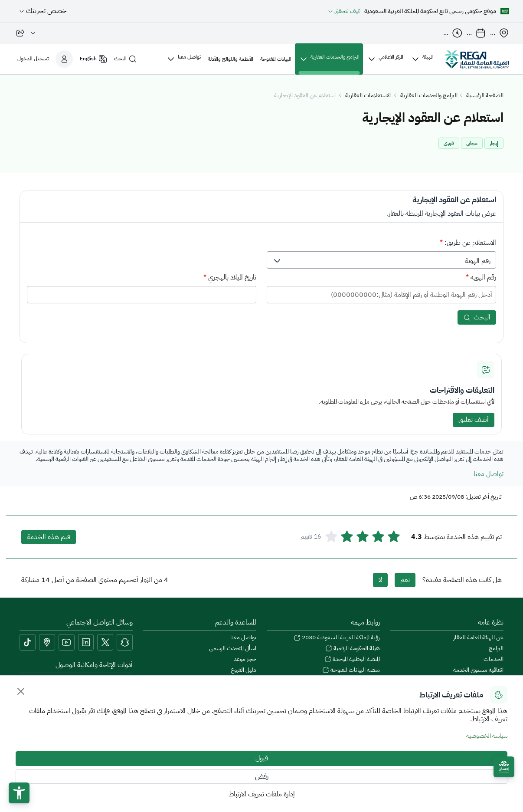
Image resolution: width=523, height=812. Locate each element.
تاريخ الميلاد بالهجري (230, 277)
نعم (405, 580)
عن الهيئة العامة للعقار (478, 638)
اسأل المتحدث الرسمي (233, 649)
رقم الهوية (481, 277)
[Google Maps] (47, 642)
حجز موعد (245, 659)
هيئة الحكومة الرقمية (353, 649)
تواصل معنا (489, 474)
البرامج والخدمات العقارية (429, 96)
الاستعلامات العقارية (368, 96)
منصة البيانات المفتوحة (351, 670)
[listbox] (381, 260)
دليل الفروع (244, 670)
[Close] (21, 691)
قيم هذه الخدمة (49, 537)
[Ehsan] (504, 767)
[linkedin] (86, 642)
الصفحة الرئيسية (485, 96)
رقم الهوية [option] (478, 261)
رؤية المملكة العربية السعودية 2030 (337, 638)
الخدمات (494, 659)
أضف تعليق (474, 420)
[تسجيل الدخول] (45, 59)
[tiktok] (28, 642)
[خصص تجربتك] (42, 11)
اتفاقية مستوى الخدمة (478, 670)
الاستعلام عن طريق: (468, 243)
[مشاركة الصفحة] (26, 33)
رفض (262, 776)
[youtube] (67, 642)
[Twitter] (105, 642)
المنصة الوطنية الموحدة (352, 659)
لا (380, 580)
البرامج (496, 649)
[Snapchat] (125, 642)
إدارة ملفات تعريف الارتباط (262, 794)
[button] (19, 793)
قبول (262, 758)
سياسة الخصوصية (487, 736)
